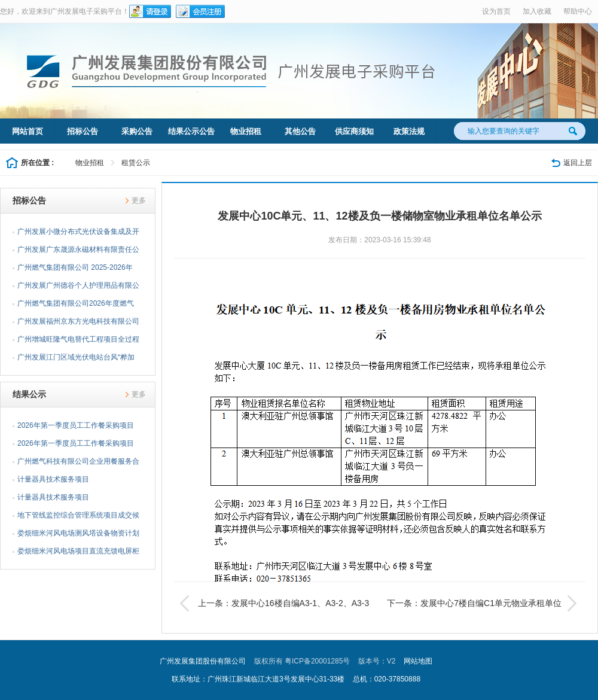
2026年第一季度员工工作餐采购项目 (76, 425)
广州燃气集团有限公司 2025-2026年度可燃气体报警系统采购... (75, 270)
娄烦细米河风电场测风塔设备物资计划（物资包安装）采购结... (78, 535)
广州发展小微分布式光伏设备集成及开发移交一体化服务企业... (78, 234)
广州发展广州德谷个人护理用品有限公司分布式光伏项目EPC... (78, 288)
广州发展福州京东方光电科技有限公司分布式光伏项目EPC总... (78, 324)
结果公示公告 (191, 131)
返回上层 (578, 163)
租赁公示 (136, 163)
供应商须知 (354, 131)
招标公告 (83, 131)
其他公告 (300, 131)
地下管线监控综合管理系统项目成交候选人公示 (78, 518)
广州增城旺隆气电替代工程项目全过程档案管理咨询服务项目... (78, 342)
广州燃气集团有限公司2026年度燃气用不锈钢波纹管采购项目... (76, 306)
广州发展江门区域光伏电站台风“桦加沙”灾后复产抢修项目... (76, 360)
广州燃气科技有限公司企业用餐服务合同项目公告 (78, 464)
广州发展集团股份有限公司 (203, 661)
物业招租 (246, 131)
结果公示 (29, 394)
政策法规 (409, 131)
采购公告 (137, 131)
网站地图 (418, 661)
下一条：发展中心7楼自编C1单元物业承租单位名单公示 (483, 603)
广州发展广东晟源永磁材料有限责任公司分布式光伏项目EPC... (78, 252)
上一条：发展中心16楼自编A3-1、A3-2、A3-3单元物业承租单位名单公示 (274, 603)
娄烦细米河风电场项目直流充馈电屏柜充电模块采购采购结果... (78, 553)
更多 (139, 200)
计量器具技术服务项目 (53, 479)
